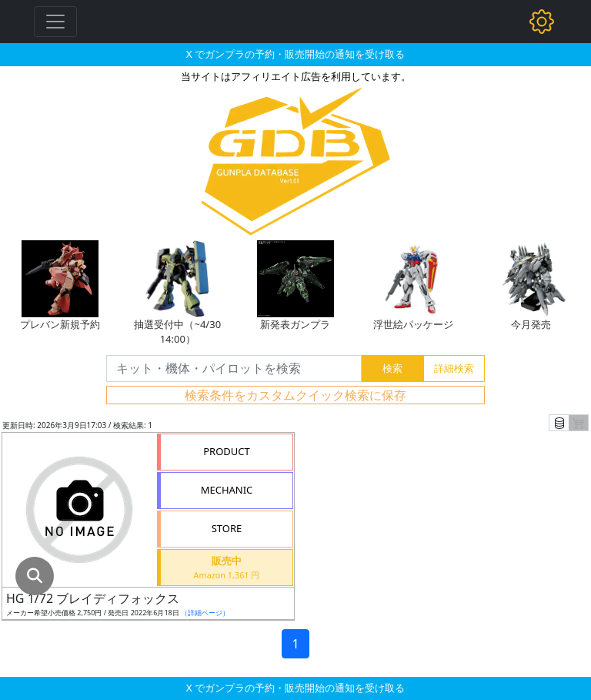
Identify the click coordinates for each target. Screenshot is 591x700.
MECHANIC (227, 490)
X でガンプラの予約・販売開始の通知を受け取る (295, 54)
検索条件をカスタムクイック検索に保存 (295, 395)
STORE (227, 528)
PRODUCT (227, 451)
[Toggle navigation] (55, 22)
